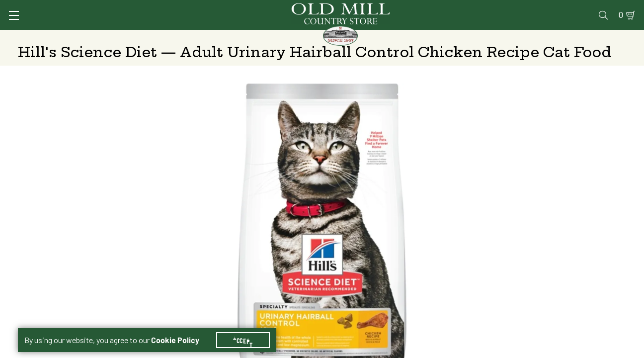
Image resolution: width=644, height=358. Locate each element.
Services (370, 8)
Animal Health (167, 37)
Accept (249, 328)
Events (555, 8)
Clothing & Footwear (479, 37)
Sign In (143, 8)
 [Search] (614, 37)
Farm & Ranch (563, 37)
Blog (587, 8)
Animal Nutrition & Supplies (268, 37)
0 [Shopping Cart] (609, 8)
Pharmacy (463, 8)
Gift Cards (511, 8)
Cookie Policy (181, 328)
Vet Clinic (416, 8)
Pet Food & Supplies (380, 37)
